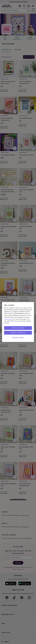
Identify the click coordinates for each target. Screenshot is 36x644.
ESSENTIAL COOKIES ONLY (18, 333)
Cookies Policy (9, 319)
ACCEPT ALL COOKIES (18, 328)
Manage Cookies (18, 337)
